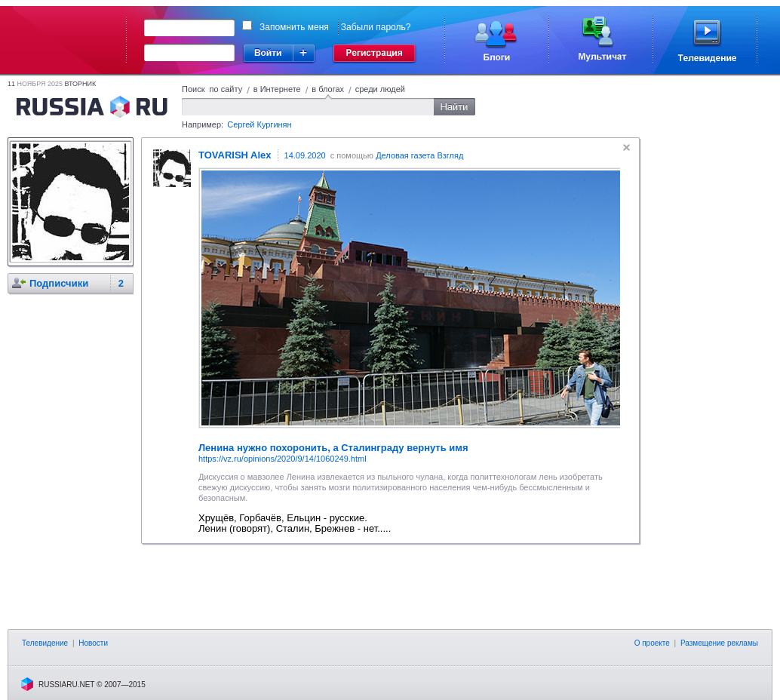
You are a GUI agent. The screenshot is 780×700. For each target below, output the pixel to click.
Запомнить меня (294, 27)
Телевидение (45, 643)
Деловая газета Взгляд (419, 155)
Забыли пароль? (376, 27)
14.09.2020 (305, 155)
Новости (93, 643)
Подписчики (59, 283)
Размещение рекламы (719, 643)
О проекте (652, 643)
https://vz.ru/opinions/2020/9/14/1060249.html (283, 459)
